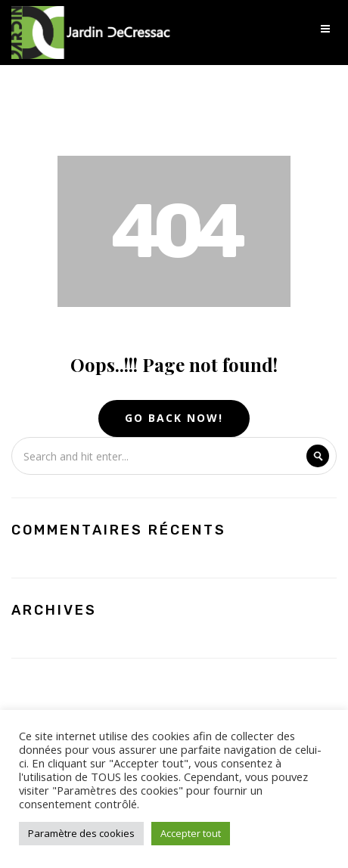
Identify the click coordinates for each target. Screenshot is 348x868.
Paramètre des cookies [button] (81, 833)
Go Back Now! (174, 418)
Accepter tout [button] (191, 833)
